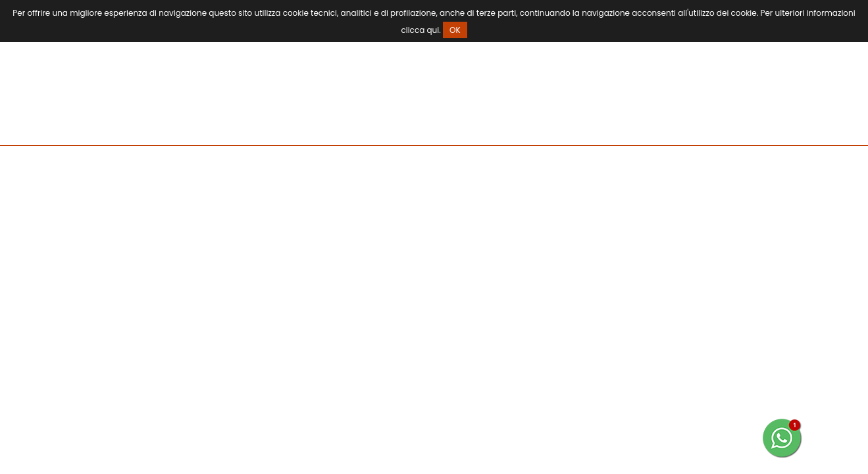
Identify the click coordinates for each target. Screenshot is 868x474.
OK (455, 30)
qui (433, 30)
